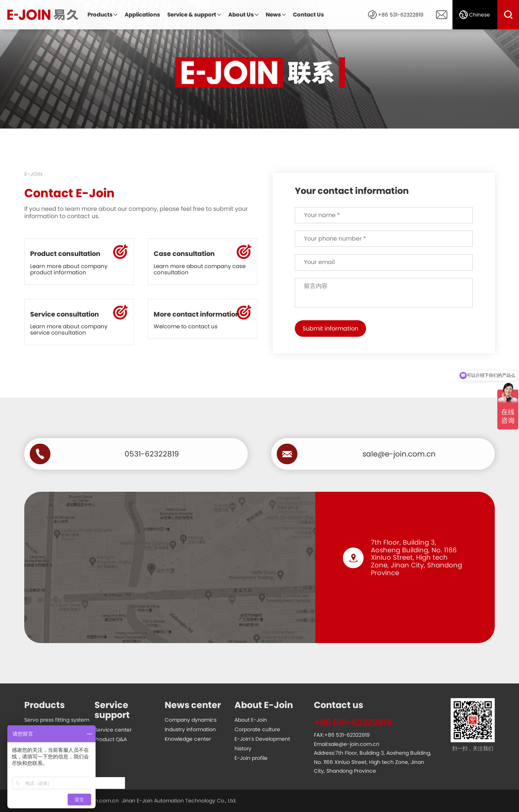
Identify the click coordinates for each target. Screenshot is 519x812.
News (273, 15)
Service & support (192, 15)
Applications (142, 15)
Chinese (479, 15)
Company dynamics (191, 720)
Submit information (330, 329)
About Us (241, 15)
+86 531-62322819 (401, 15)
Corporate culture (257, 729)
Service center (113, 730)
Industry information (190, 729)
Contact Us (308, 15)
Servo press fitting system (57, 720)
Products (100, 15)
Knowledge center (188, 739)
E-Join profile (251, 758)
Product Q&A (111, 739)
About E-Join (251, 720)
